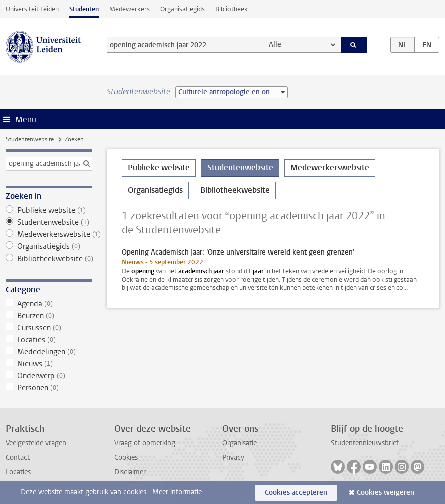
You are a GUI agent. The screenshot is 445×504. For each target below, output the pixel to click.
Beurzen (49, 316)
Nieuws (49, 364)
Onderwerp (49, 376)
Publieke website (49, 210)
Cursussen (49, 328)
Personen (49, 388)
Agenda (49, 304)
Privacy (233, 458)
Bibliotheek (232, 9)
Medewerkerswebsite (49, 234)
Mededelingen (49, 352)
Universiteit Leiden (32, 9)
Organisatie (240, 443)
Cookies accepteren (296, 493)
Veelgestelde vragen (36, 443)
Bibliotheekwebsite (49, 259)
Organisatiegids (182, 9)
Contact (18, 458)
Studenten (84, 9)
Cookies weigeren (386, 493)
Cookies (126, 458)
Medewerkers (129, 9)
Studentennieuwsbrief (365, 443)
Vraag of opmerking (145, 443)
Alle (275, 44)
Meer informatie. (178, 492)
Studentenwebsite (30, 139)
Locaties (49, 340)
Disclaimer (130, 472)
